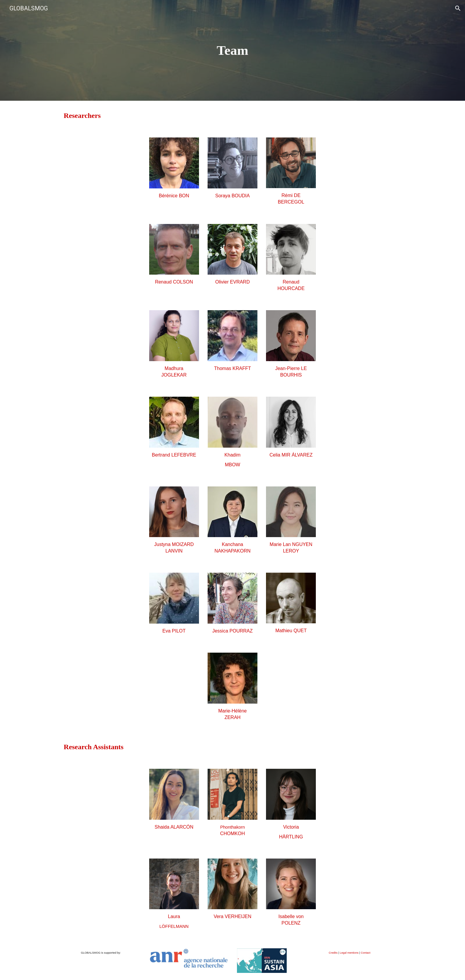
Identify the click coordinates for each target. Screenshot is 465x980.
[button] (458, 8)
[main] (232, 51)
